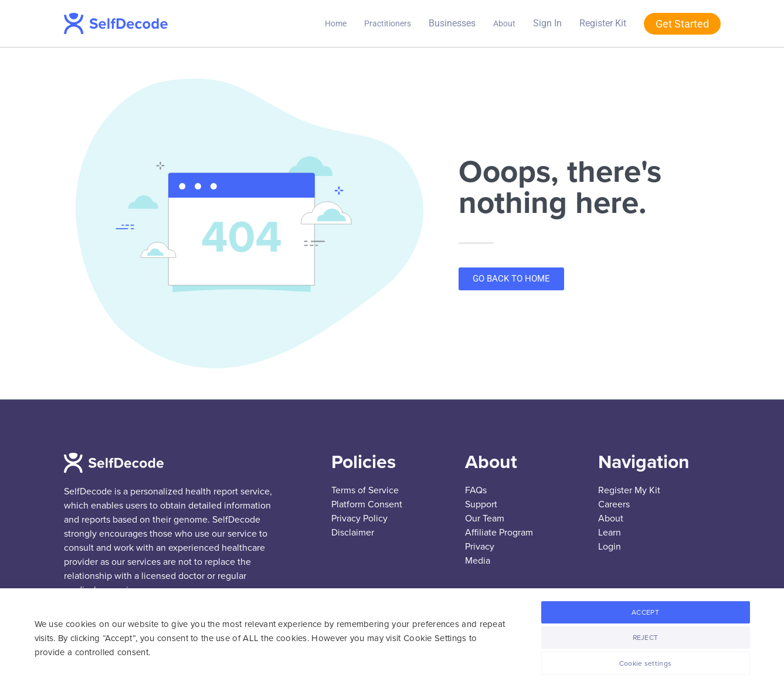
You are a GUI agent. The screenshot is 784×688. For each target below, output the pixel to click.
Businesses (452, 23)
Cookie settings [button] (646, 663)
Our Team (485, 518)
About (504, 23)
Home (336, 23)
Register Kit (603, 23)
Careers (614, 504)
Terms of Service (365, 490)
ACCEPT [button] (645, 612)
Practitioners (388, 23)
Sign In (547, 23)
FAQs (476, 490)
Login (610, 547)
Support (481, 504)
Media (478, 561)
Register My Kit (629, 490)
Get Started (682, 24)
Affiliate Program (499, 533)
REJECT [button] (646, 638)
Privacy (480, 547)
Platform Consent (367, 504)
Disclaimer (353, 533)
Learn (610, 533)
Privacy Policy (359, 518)
